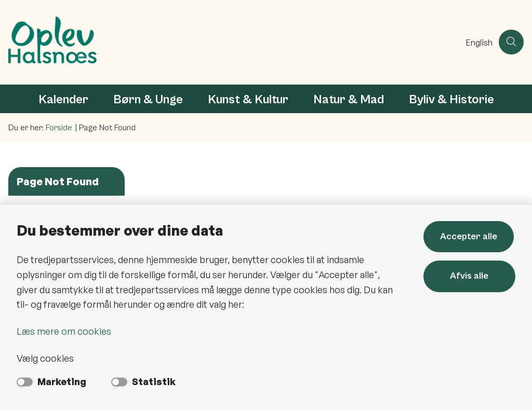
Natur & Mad (349, 100)
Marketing (62, 381)
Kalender (63, 100)
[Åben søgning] (511, 42)
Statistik (154, 381)
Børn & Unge (148, 100)
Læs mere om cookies (64, 331)
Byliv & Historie (451, 100)
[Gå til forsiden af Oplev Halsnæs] (230, 42)
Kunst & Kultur (248, 100)
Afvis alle (470, 276)
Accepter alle (470, 236)
